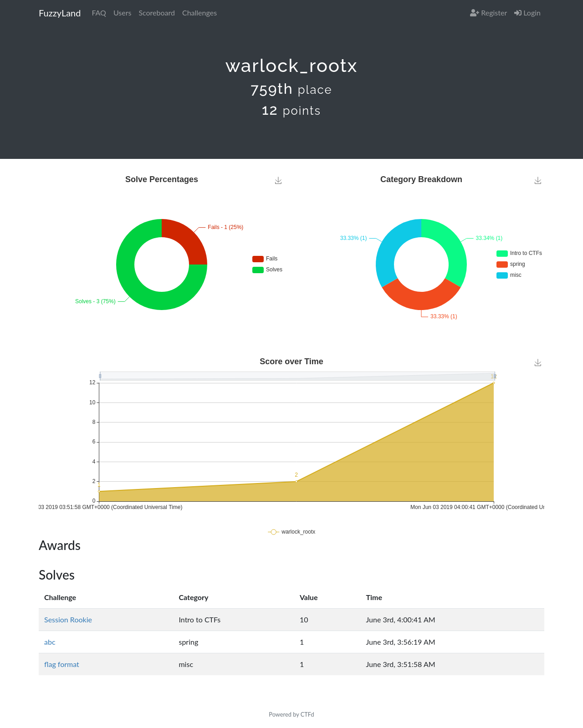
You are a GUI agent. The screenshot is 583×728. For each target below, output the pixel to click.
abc (50, 642)
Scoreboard (157, 13)
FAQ (99, 13)
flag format (62, 664)
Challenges (199, 13)
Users (122, 13)
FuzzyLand (60, 13)
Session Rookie (68, 619)
